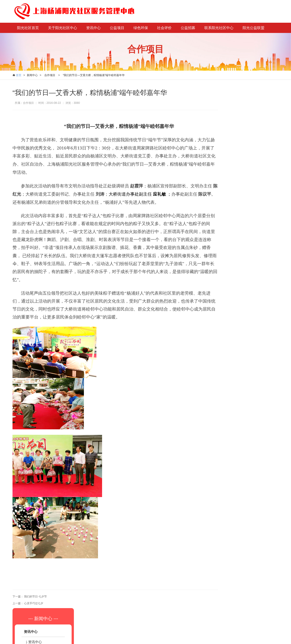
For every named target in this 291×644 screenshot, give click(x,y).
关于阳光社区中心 (63, 28)
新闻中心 (32, 75)
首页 (19, 75)
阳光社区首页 (28, 28)
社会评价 (164, 28)
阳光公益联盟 (253, 28)
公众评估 (240, 230)
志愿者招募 (241, 261)
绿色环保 (141, 28)
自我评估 (240, 210)
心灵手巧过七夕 (34, 603)
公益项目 (117, 28)
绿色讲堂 (240, 179)
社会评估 (240, 220)
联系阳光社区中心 (219, 28)
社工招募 (240, 251)
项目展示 (240, 138)
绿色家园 (240, 169)
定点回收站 (241, 190)
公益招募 (188, 28)
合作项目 (50, 75)
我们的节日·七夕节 (35, 597)
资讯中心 (93, 28)
